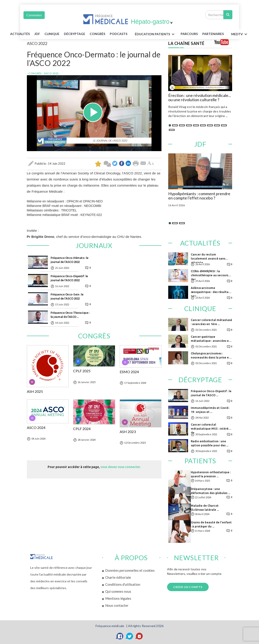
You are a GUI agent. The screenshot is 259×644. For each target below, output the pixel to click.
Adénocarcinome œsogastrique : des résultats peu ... (211, 291)
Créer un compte (188, 587)
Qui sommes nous (118, 591)
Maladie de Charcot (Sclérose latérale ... (205, 508)
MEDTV (240, 34)
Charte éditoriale (118, 577)
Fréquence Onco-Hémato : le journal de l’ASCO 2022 (70, 260)
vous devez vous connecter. (121, 467)
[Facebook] (120, 636)
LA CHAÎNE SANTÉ (186, 43)
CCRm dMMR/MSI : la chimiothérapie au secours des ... (210, 275)
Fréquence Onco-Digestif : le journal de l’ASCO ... (211, 393)
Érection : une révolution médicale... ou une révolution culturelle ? (200, 98)
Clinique (52, 34)
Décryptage (75, 34)
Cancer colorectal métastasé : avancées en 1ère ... (211, 322)
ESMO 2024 (129, 372)
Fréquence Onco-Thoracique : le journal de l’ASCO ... (70, 315)
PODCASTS (119, 34)
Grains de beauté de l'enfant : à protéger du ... (211, 524)
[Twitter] (130, 636)
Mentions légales (118, 598)
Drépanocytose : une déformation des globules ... (210, 491)
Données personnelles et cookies (130, 570)
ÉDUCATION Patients (155, 34)
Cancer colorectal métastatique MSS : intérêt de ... (210, 428)
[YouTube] (139, 636)
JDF (37, 34)
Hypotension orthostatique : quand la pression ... (211, 474)
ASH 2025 (35, 391)
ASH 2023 (128, 432)
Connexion (34, 15)
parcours (189, 34)
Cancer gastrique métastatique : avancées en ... (211, 340)
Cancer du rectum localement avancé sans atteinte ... (208, 258)
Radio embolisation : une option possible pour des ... (210, 443)
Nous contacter (117, 605)
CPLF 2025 (82, 371)
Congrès (97, 34)
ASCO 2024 (36, 428)
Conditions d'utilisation (123, 584)
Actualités (20, 34)
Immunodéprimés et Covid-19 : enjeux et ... (210, 410)
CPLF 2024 (82, 429)
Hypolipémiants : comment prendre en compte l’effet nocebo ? (199, 196)
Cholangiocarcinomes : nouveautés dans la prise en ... (211, 357)
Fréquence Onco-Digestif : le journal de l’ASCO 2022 (69, 278)
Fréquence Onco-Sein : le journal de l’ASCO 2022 (67, 296)
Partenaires (213, 34)
